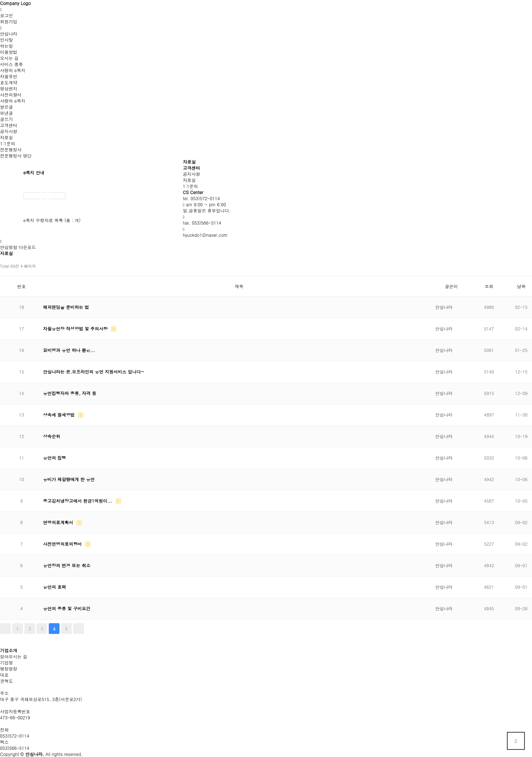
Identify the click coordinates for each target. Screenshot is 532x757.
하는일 (6, 46)
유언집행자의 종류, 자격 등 (70, 393)
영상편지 (9, 88)
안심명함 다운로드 (18, 247)
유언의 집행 (54, 458)
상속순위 (52, 436)
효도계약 (9, 82)
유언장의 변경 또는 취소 (67, 565)
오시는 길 (9, 58)
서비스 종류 (11, 64)
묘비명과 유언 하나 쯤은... (69, 350)
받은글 (6, 107)
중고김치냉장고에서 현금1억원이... (78, 501)
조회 (489, 286)
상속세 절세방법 (60, 415)
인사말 (6, 40)
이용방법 (9, 52)
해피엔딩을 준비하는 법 (66, 307)
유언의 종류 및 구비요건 (67, 608)
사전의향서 (11, 95)
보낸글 (6, 113)
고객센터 (9, 125)
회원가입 (9, 21)
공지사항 (9, 131)
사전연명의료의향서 (63, 544)
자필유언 (9, 76)
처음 (5, 629)
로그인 (6, 15)
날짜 (521, 286)
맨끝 (79, 629)
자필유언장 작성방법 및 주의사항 (76, 328)
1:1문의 (8, 143)
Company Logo (15, 3)
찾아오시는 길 (14, 656)
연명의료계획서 (59, 522)
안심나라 (9, 34)
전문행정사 (11, 149)
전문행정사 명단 (16, 156)
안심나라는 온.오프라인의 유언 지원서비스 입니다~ (94, 372)
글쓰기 (6, 119)
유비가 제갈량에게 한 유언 (69, 479)
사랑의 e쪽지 (13, 70)
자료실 (6, 137)
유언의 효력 (54, 587)
